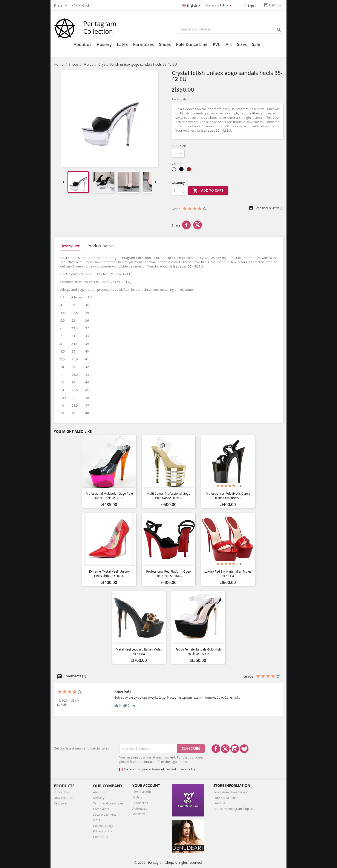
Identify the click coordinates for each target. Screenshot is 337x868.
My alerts (139, 814)
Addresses (140, 808)
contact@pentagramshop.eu (233, 809)
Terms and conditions (108, 803)
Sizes (242, 44)
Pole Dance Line (192, 44)
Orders (137, 797)
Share (186, 225)
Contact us (100, 837)
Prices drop (62, 792)
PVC (217, 44)
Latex (122, 44)
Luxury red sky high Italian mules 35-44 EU (228, 574)
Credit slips (140, 803)
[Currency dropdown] (227, 6)
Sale (256, 44)
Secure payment (104, 814)
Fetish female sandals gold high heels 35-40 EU (198, 651)
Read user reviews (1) (266, 208)
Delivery (99, 798)
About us (83, 44)
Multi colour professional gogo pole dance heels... (169, 496)
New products (64, 798)
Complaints (101, 809)
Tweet (198, 225)
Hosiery (104, 44)
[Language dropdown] (192, 6)
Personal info (142, 792)
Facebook (216, 749)
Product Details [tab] (101, 246)
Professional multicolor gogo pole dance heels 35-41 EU (109, 496)
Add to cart (208, 191)
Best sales (61, 803)
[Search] (231, 29)
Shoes (165, 44)
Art (229, 44)
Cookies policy (103, 826)
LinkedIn (244, 749)
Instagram (235, 749)
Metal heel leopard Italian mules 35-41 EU (139, 651)
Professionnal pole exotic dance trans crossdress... (228, 496)
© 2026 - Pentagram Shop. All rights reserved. (168, 862)
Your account (146, 786)
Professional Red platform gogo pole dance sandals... (168, 574)
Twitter (225, 749)
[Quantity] (177, 191)
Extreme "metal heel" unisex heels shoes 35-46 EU (109, 574)
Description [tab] (70, 246)
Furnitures (143, 44)
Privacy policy (103, 831)
